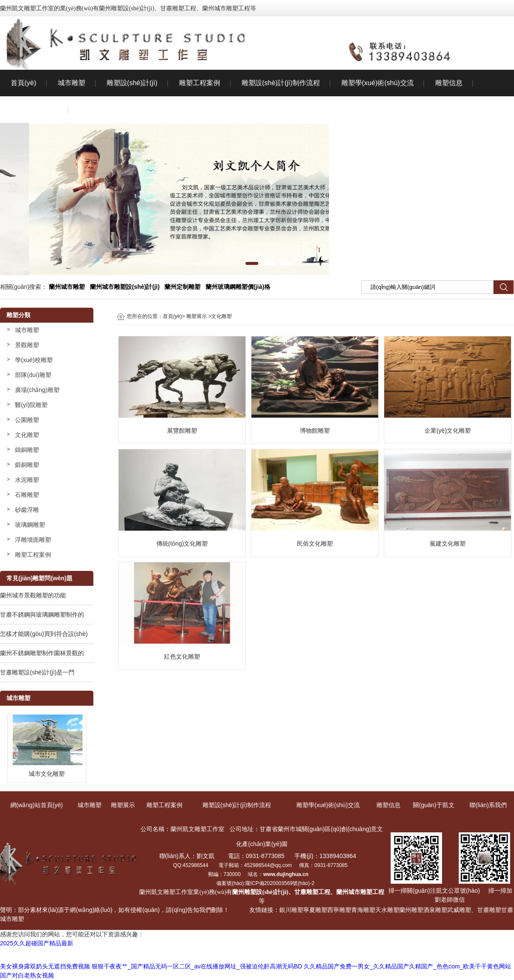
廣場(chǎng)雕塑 (37, 390)
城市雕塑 (72, 83)
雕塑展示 (197, 316)
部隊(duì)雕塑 (33, 375)
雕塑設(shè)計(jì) (132, 83)
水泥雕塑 (27, 480)
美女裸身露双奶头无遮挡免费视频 (45, 966)
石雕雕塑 (27, 495)
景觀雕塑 (27, 345)
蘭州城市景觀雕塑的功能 (33, 595)
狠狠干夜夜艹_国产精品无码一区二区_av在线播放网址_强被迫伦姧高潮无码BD (197, 966)
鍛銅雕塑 (27, 465)
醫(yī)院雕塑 (31, 405)
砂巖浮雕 (27, 510)
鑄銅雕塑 (27, 450)
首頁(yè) (24, 83)
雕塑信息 (449, 83)
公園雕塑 (27, 420)
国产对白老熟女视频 (27, 975)
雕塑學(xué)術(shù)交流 (378, 83)
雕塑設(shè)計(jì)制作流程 (281, 83)
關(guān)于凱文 (34, 109)
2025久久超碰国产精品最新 (37, 943)
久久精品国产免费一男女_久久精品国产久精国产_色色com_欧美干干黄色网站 (407, 966)
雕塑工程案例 (200, 83)
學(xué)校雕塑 (34, 360)
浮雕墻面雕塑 (33, 540)
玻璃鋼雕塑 (30, 525)
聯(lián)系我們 (101, 109)
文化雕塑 (27, 435)
